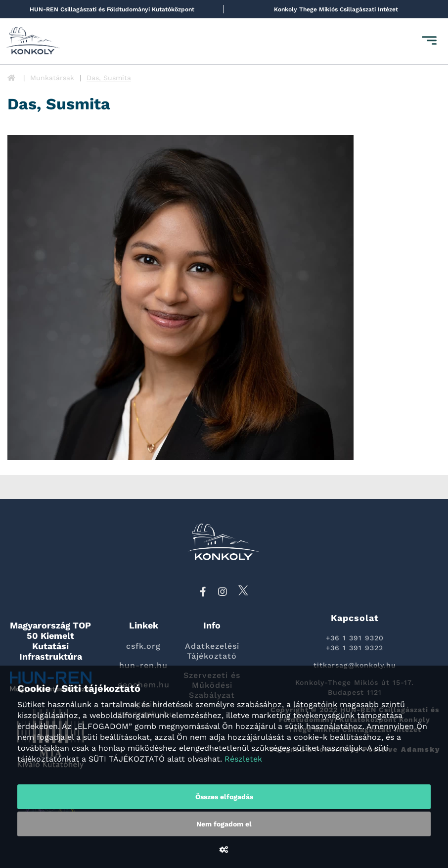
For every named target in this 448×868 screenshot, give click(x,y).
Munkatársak (52, 78)
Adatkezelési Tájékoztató (212, 651)
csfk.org (143, 646)
